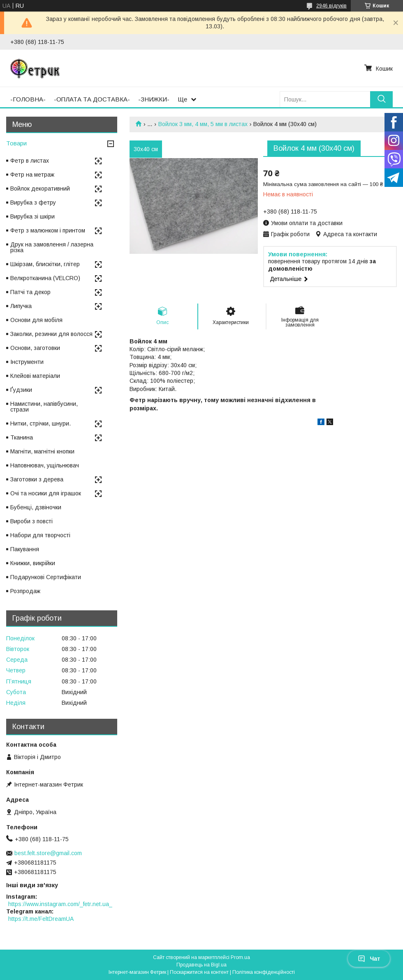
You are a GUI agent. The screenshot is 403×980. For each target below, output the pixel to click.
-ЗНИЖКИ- (154, 99)
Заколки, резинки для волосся (51, 334)
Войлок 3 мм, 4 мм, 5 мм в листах (203, 124)
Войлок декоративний (40, 189)
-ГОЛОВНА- (28, 99)
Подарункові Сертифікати (46, 577)
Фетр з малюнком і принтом (48, 230)
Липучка (21, 306)
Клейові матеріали (35, 376)
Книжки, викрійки (33, 563)
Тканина (22, 437)
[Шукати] (381, 99)
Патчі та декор (30, 292)
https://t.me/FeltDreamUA (41, 919)
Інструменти (27, 362)
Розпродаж (25, 591)
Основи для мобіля (36, 320)
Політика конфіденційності (264, 972)
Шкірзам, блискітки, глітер (45, 264)
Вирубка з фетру (33, 202)
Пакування (25, 549)
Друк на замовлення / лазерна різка (52, 247)
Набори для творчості (40, 535)
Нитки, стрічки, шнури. (41, 423)
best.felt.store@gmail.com (48, 853)
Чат (369, 959)
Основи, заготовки (35, 348)
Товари (16, 143)
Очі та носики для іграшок (46, 493)
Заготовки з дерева (37, 479)
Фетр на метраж (32, 175)
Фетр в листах (30, 161)
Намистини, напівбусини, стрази (44, 407)
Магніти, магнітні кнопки (42, 451)
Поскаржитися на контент (199, 972)
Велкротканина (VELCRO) (45, 278)
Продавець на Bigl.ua (201, 965)
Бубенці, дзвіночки (36, 507)
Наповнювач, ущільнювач (45, 465)
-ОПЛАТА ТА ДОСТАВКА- (92, 99)
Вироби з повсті (31, 521)
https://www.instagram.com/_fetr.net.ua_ (60, 904)
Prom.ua (240, 957)
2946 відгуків (331, 6)
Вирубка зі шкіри (32, 216)
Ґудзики (21, 390)
